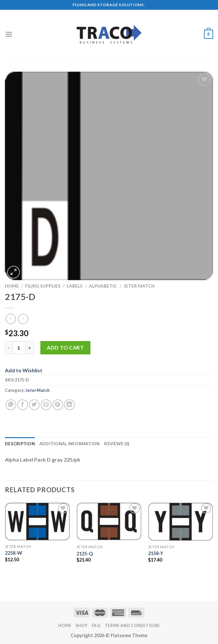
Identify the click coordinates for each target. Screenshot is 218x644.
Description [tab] (20, 444)
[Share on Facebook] (23, 405)
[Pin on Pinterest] (58, 405)
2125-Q (85, 554)
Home (12, 286)
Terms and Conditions (132, 626)
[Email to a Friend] (46, 405)
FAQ (96, 626)
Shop (82, 626)
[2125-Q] (109, 522)
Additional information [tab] (70, 444)
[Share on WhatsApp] (11, 405)
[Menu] (9, 34)
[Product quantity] (19, 348)
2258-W (14, 553)
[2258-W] (37, 521)
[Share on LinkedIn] (69, 405)
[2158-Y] (181, 522)
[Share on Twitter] (34, 405)
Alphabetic (103, 286)
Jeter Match (139, 286)
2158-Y (156, 553)
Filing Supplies (43, 286)
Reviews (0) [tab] (117, 444)
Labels (75, 286)
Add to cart (65, 347)
